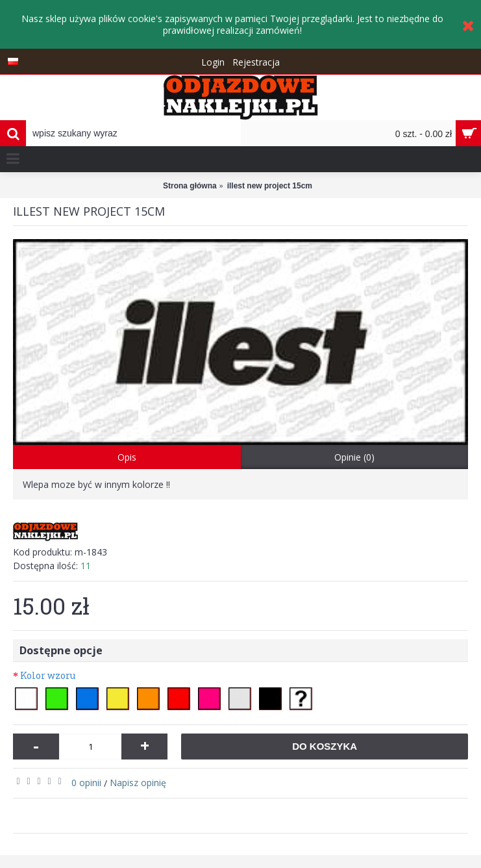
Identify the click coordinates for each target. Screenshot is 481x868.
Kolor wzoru (48, 675)
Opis (127, 457)
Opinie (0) (354, 457)
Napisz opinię (138, 783)
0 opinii (86, 783)
